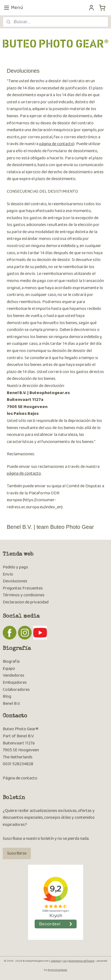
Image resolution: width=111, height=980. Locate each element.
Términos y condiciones (24, 595)
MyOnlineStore (57, 970)
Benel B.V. (11, 704)
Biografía (11, 661)
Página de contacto (20, 778)
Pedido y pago (15, 567)
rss (65, 961)
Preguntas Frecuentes (23, 588)
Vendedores (13, 675)
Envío (8, 574)
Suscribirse (17, 853)
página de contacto (56, 144)
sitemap (56, 961)
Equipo (9, 669)
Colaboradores (16, 690)
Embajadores (15, 683)
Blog (7, 696)
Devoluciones (15, 581)
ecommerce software (81, 961)
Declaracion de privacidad (26, 602)
